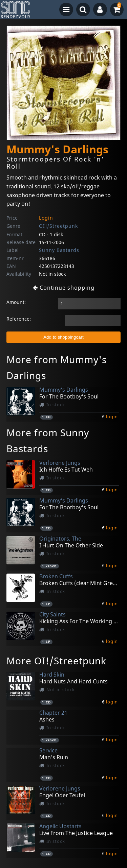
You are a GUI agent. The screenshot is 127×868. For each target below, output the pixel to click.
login (112, 416)
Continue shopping (64, 288)
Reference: (19, 319)
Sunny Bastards (59, 250)
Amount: (16, 302)
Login (46, 218)
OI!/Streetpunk (58, 226)
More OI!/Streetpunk (56, 661)
